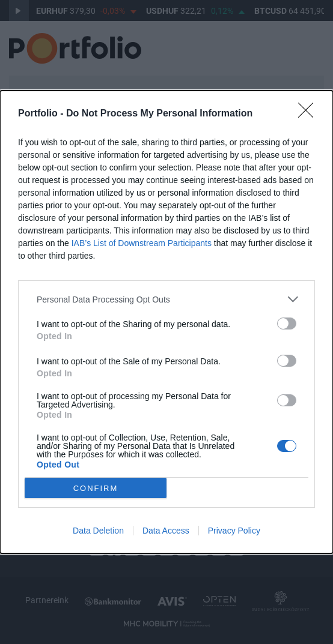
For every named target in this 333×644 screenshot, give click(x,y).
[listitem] (166, 299)
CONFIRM (96, 488)
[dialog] (166, 322)
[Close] (310, 114)
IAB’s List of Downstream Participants (142, 243)
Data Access (166, 531)
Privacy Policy (234, 531)
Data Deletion (98, 531)
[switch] (287, 324)
